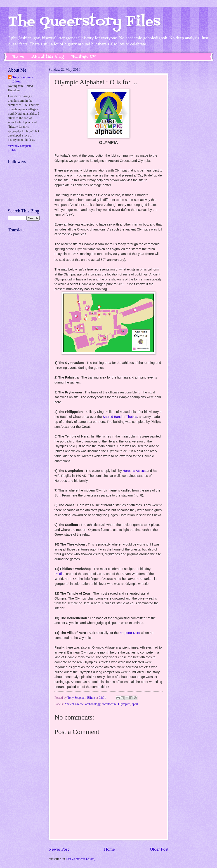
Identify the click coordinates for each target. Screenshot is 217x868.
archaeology (93, 704)
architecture (109, 704)
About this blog (48, 57)
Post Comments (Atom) (81, 859)
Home (18, 57)
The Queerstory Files (84, 22)
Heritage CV (83, 57)
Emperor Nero (130, 633)
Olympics (124, 704)
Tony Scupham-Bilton (23, 79)
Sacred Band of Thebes (120, 417)
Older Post (159, 849)
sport (135, 704)
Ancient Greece (74, 704)
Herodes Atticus (134, 471)
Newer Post (59, 849)
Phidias (60, 574)
